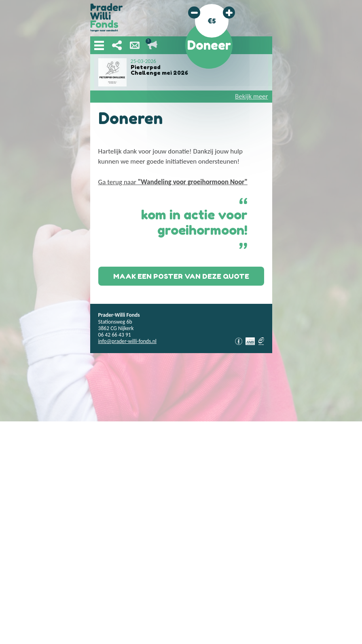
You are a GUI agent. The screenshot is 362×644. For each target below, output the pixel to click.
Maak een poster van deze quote (181, 276)
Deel (117, 45)
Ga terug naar (173, 182)
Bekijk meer (251, 96)
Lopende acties (152, 45)
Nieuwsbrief (135, 45)
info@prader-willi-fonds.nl (127, 341)
